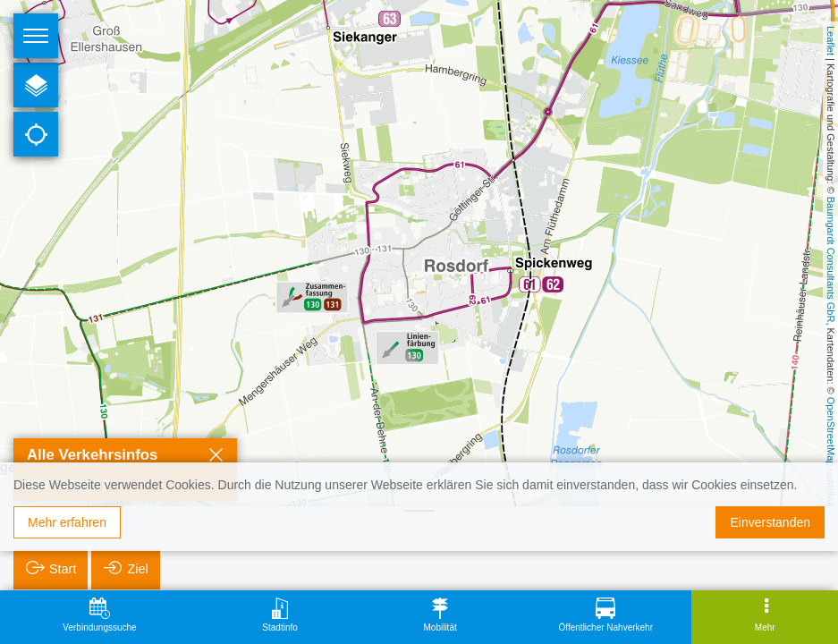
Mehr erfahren (67, 522)
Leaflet (831, 41)
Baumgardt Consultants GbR (831, 260)
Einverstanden (770, 522)
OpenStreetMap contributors (831, 459)
